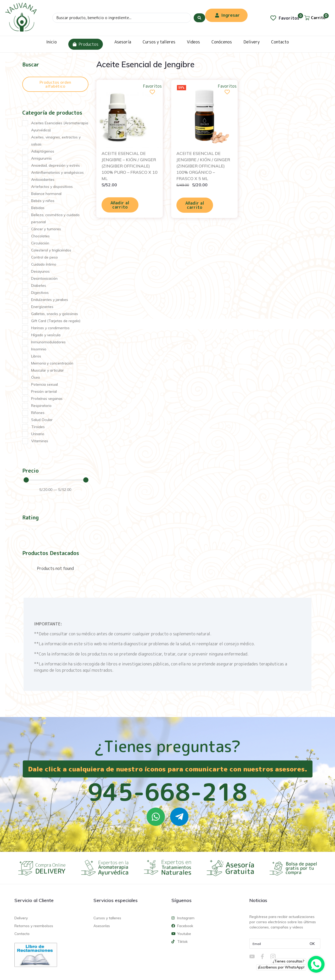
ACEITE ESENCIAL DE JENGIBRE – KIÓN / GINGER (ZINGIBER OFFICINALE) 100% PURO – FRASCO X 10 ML (130, 166)
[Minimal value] (56, 480)
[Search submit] (199, 18)
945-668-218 (167, 792)
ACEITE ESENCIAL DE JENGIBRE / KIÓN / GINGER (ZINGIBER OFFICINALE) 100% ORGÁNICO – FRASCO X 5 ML (203, 166)
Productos (86, 44)
